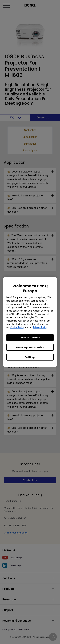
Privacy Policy (40, 327)
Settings (30, 357)
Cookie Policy (17, 327)
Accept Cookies (30, 338)
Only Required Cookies (30, 347)
